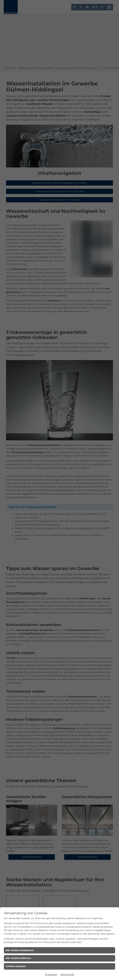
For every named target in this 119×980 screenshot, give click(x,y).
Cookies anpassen (16, 966)
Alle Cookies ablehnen (18, 958)
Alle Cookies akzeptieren (20, 950)
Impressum (51, 974)
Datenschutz (67, 974)
